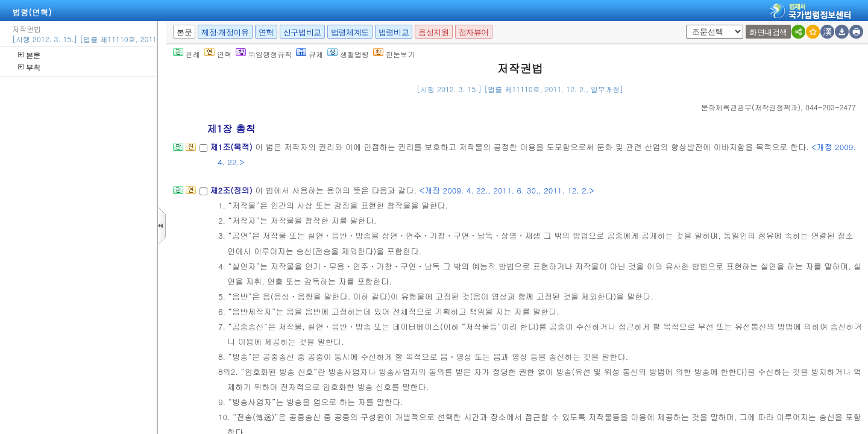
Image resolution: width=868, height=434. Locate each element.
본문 (29, 55)
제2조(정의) (232, 190)
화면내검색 (768, 32)
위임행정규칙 (264, 54)
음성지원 (433, 32)
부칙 (29, 67)
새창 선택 (690, 25)
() (751, 107)
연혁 (266, 32)
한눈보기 (394, 54)
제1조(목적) (232, 147)
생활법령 (348, 54)
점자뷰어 (474, 32)
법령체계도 (350, 32)
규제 (310, 54)
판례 (187, 54)
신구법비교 (302, 32)
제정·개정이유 (225, 32)
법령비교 (394, 32)
